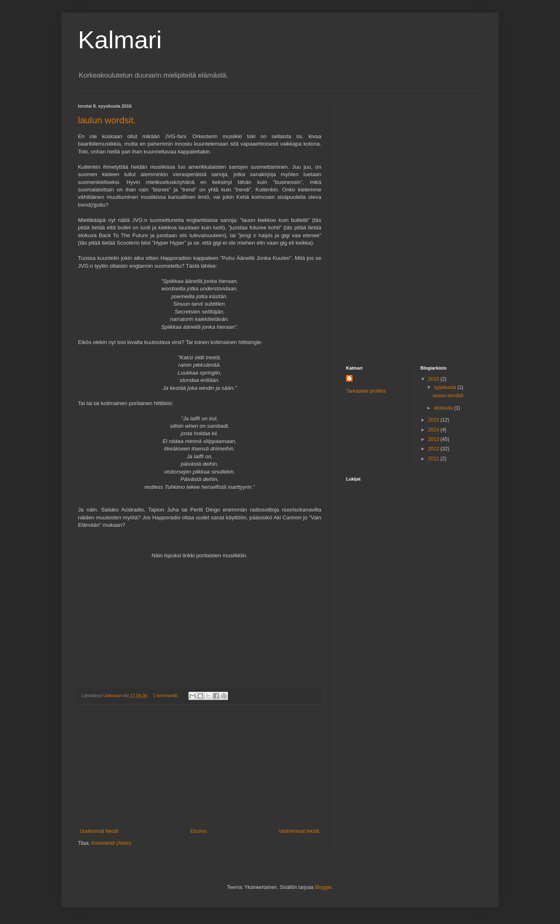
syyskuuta (446, 387)
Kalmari (120, 40)
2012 (434, 449)
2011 (434, 459)
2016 (434, 379)
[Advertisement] (200, 766)
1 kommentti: (166, 695)
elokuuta (444, 408)
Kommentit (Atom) (111, 843)
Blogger (324, 887)
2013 (434, 439)
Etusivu (199, 831)
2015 (434, 420)
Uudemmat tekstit (99, 831)
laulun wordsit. (107, 120)
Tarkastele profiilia (366, 391)
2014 (434, 430)
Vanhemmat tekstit (299, 831)
